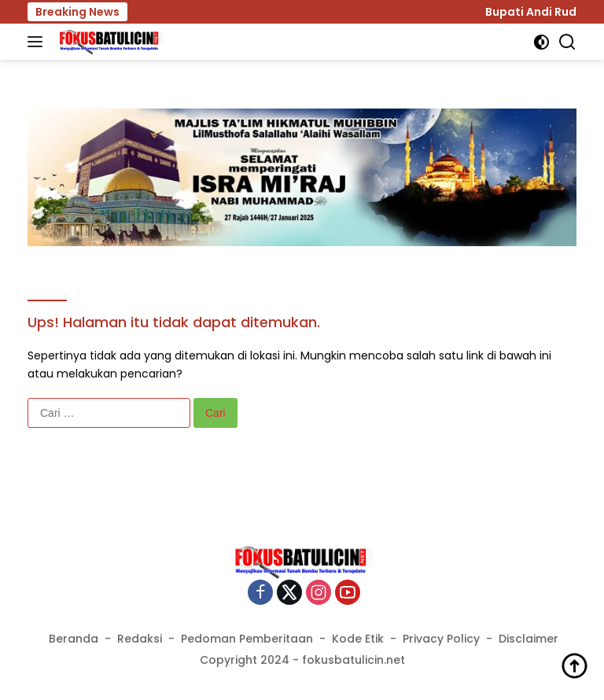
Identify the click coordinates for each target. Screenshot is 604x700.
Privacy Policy (441, 639)
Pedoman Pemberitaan (247, 639)
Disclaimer (528, 639)
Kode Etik (358, 639)
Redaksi (140, 639)
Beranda (74, 639)
